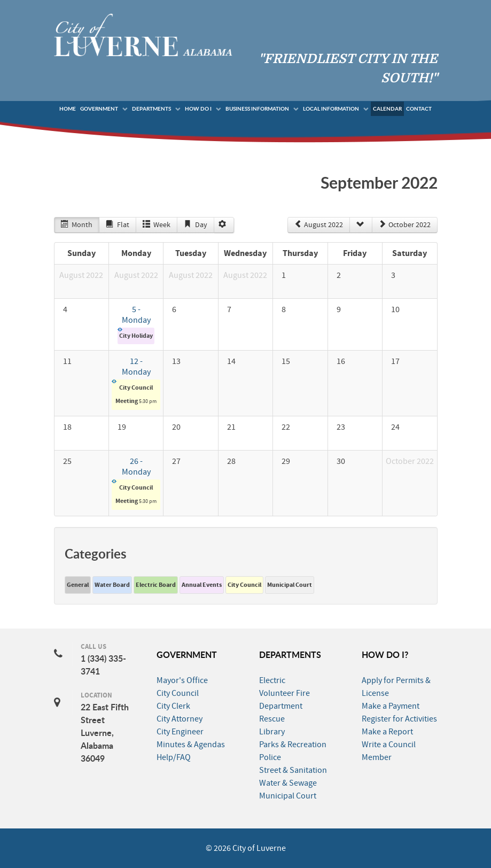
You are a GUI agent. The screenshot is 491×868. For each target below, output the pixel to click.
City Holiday (135, 334)
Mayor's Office (182, 680)
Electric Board (156, 585)
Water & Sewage (288, 783)
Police (270, 757)
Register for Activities (399, 719)
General (78, 585)
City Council (244, 585)
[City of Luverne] (143, 34)
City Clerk (173, 706)
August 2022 (319, 225)
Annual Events (202, 585)
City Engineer (180, 732)
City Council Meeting (134, 392)
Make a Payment (391, 706)
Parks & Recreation (293, 745)
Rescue (272, 719)
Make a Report (387, 732)
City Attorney (180, 719)
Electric (272, 680)
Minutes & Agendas (191, 745)
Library (272, 732)
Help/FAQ (174, 757)
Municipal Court (290, 585)
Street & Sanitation (293, 770)
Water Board (112, 585)
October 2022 (405, 225)
